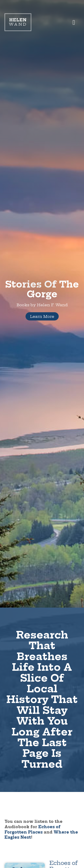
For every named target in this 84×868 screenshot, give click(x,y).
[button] (74, 22)
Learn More (42, 316)
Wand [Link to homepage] (18, 22)
